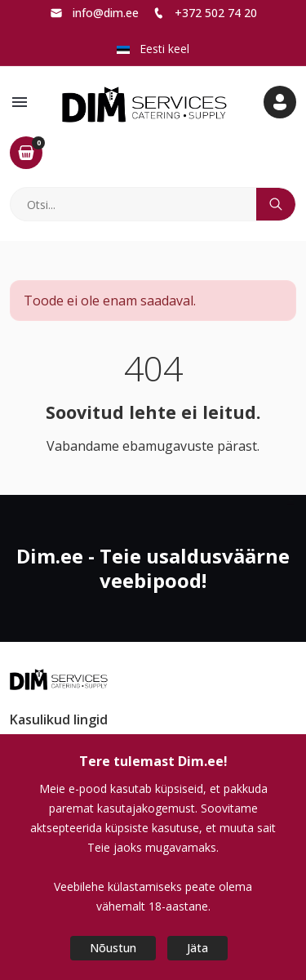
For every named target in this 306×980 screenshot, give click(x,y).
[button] (20, 102)
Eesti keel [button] (153, 49)
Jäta (197, 948)
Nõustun (113, 948)
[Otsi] (134, 204)
